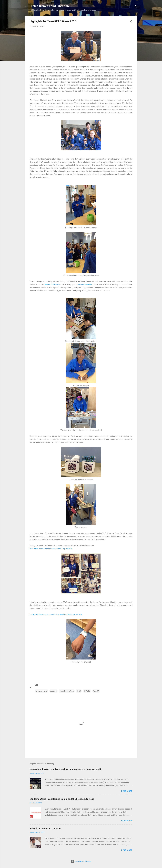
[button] (131, 22)
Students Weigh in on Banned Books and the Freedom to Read (62, 799)
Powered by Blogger (81, 861)
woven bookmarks (53, 284)
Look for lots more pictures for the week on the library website (56, 614)
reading (53, 691)
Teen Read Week (67, 691)
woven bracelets (85, 284)
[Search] (136, 7)
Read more (127, 791)
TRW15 (87, 691)
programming (42, 691)
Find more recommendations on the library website (51, 549)
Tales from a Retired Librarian (45, 828)
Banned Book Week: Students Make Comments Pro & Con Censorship (66, 769)
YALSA (96, 691)
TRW (79, 691)
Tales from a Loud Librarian (50, 6)
